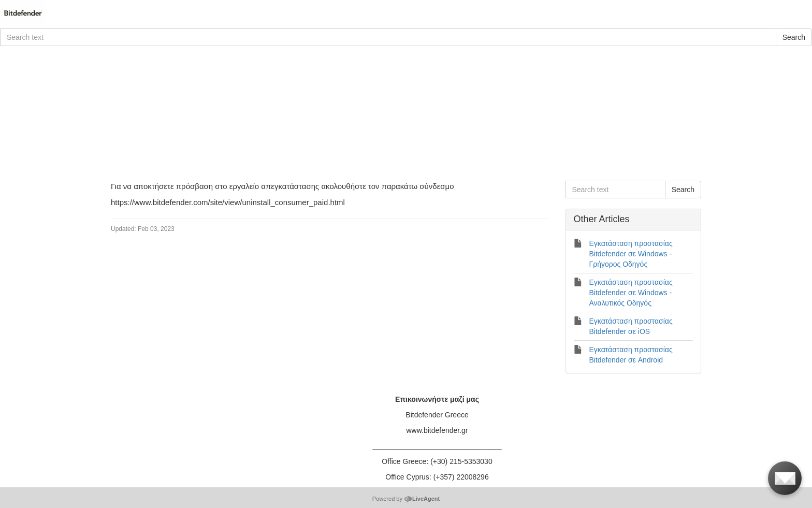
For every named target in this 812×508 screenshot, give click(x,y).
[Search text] (388, 37)
